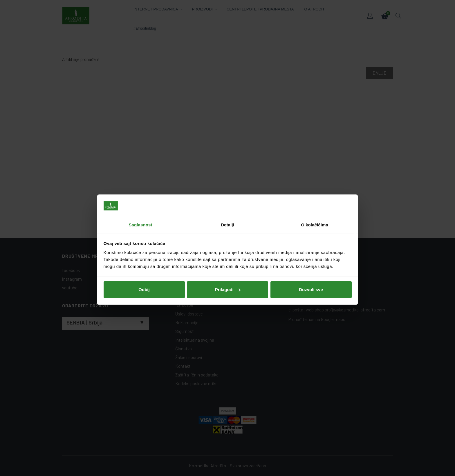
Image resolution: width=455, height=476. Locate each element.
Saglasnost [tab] (140, 213)
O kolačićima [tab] (315, 213)
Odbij (144, 278)
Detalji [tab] (228, 213)
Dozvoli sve (311, 278)
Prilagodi (228, 278)
